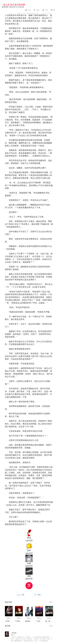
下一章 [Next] (38, 595)
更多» (51, 602)
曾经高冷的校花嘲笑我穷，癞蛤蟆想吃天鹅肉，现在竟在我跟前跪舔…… (29, 621)
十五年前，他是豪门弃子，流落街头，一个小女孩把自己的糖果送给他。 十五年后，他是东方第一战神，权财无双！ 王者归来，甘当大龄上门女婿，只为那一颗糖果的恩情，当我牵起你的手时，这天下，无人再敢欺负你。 (9, 621)
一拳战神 (14, 633)
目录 (28, 10)
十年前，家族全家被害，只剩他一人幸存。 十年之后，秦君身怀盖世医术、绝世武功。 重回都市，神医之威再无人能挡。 (19, 621)
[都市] (9, 618)
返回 (36, 10)
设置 (53, 10)
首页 (45, 10)
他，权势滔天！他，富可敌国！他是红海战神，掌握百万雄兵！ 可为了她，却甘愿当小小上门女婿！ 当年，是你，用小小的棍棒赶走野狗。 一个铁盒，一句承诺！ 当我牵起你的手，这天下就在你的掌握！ (49, 621)
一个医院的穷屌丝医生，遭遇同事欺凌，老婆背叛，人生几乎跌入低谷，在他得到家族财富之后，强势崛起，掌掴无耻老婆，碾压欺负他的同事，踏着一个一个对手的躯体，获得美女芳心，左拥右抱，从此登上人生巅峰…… (39, 621)
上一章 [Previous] (20, 595)
